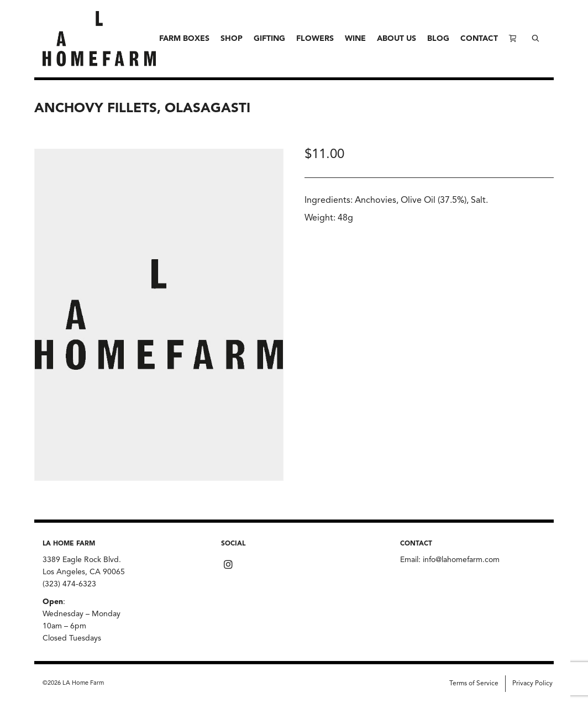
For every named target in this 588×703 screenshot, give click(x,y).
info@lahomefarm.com (461, 560)
